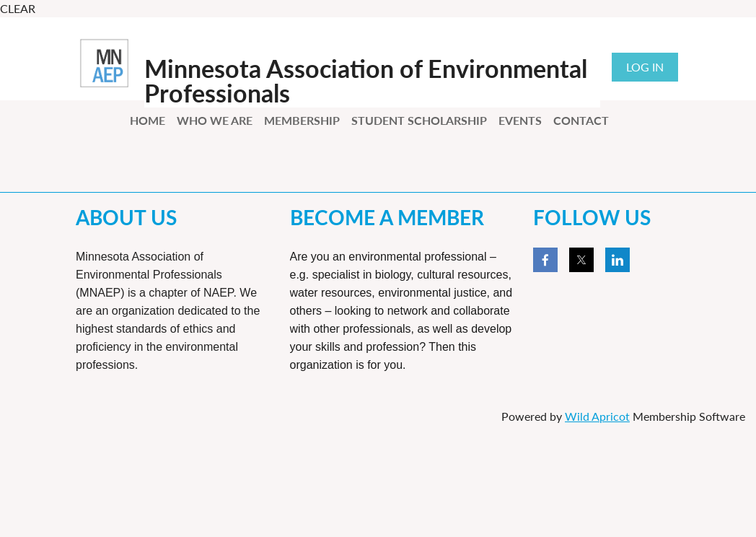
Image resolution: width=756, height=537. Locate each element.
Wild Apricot (597, 416)
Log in (645, 67)
